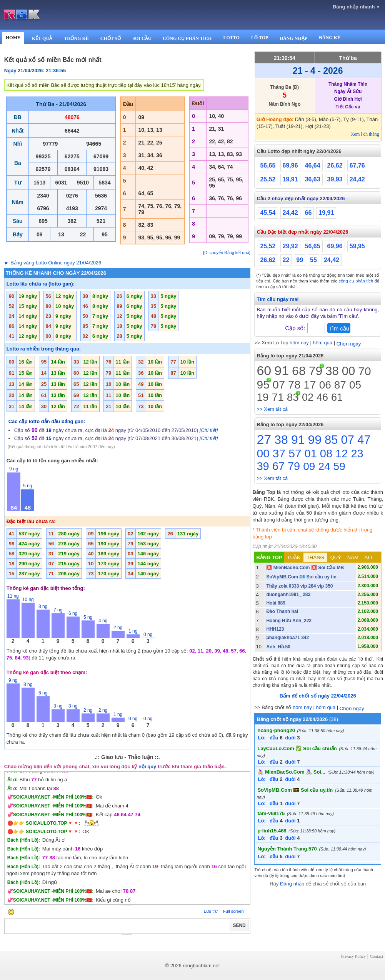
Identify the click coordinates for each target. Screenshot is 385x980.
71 (278, 397)
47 (364, 440)
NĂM (353, 557)
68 (299, 371)
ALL (369, 557)
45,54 (268, 213)
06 (325, 385)
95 (263, 385)
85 (331, 440)
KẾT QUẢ (42, 38)
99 (300, 260)
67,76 (357, 165)
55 (313, 260)
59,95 (357, 246)
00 (348, 371)
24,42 (357, 179)
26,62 (335, 165)
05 (355, 385)
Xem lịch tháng (365, 134)
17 (310, 385)
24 (324, 466)
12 (342, 453)
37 (279, 453)
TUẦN (294, 557)
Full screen (233, 911)
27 (264, 439)
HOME (13, 38)
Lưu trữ (211, 911)
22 (286, 260)
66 (308, 213)
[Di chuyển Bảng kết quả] (227, 252)
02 (308, 397)
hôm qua (322, 343)
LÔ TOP (260, 38)
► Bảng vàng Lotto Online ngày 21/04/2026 (53, 263)
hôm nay (299, 343)
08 (326, 453)
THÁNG (315, 557)
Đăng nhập (292, 884)
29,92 (290, 246)
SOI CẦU (142, 38)
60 (264, 370)
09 (309, 466)
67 (278, 466)
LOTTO (231, 38)
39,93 (335, 179)
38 (332, 371)
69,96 (290, 165)
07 (279, 385)
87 (340, 385)
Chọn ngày (349, 344)
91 (282, 370)
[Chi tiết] (209, 430)
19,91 (290, 179)
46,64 (313, 165)
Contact (377, 956)
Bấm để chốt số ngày (318, 696)
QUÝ (336, 557)
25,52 (268, 179)
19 (262, 397)
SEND (239, 925)
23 (357, 453)
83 (293, 397)
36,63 (313, 179)
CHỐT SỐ (111, 38)
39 (263, 466)
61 (337, 397)
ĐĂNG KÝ (330, 38)
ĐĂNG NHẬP (293, 38)
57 (295, 453)
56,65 (268, 165)
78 (294, 385)
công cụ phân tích (356, 281)
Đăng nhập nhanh (356, 7)
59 (339, 466)
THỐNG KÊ (76, 38)
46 (322, 397)
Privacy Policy (353, 956)
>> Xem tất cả (272, 409)
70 (364, 371)
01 (311, 453)
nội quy (147, 767)
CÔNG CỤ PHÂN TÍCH (187, 38)
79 (316, 371)
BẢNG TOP (269, 557)
